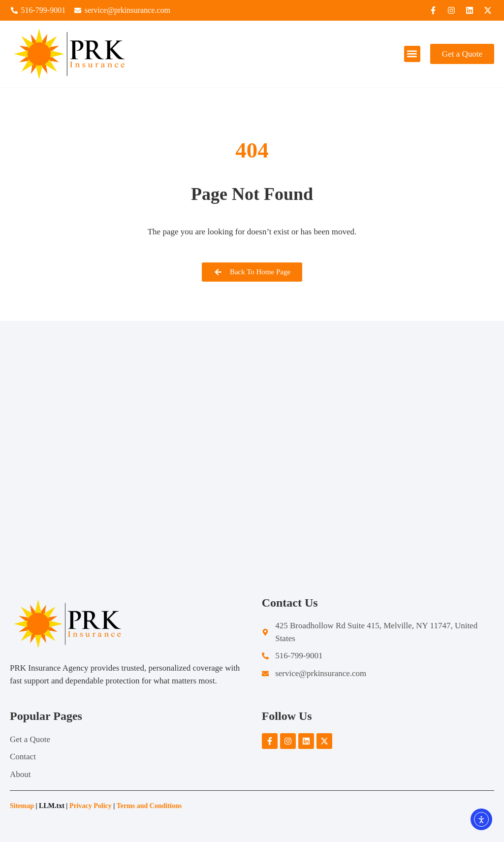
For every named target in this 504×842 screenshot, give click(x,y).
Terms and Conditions (150, 806)
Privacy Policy (91, 806)
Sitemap (22, 806)
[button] (412, 54)
